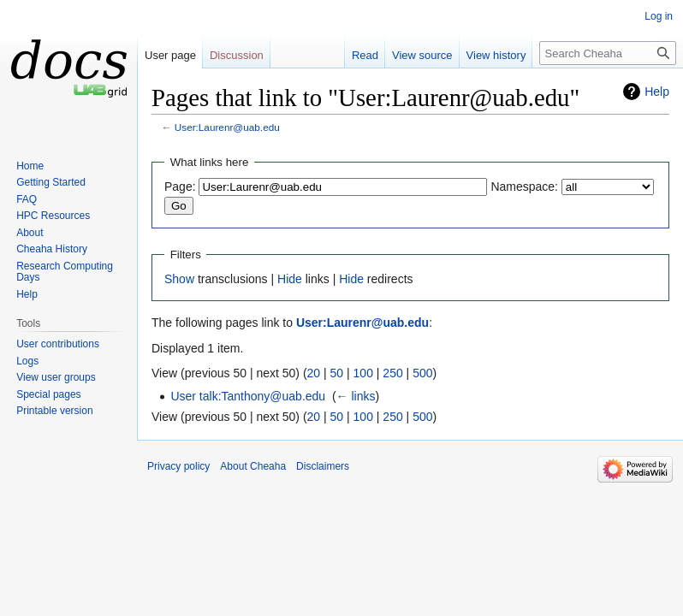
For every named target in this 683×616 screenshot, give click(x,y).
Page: (180, 187)
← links (356, 396)
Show (179, 279)
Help (657, 92)
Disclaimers (323, 466)
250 (392, 373)
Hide (290, 279)
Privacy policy (178, 466)
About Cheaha (253, 466)
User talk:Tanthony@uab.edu (248, 396)
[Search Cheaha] (608, 53)
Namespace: (524, 187)
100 (363, 373)
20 (314, 373)
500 (422, 373)
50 (337, 373)
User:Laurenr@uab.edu (227, 127)
